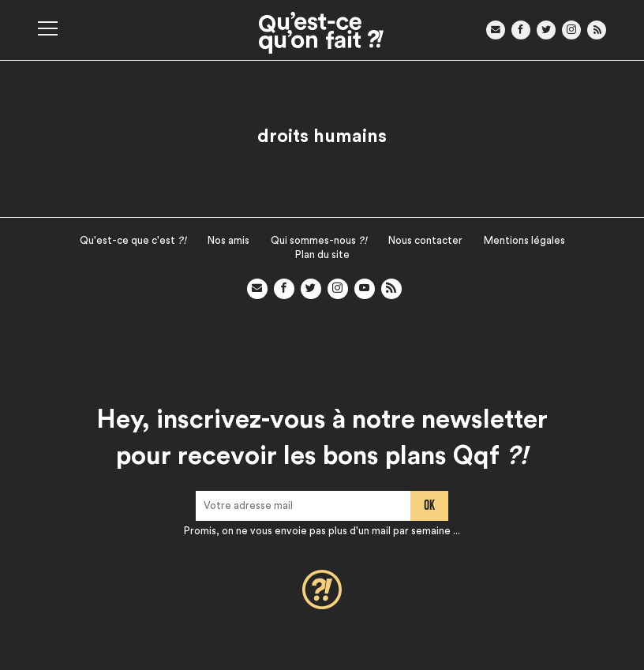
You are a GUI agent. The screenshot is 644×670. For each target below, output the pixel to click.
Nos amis (228, 240)
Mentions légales (524, 240)
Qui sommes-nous (319, 240)
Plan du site (322, 255)
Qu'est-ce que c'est (133, 240)
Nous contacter (425, 240)
